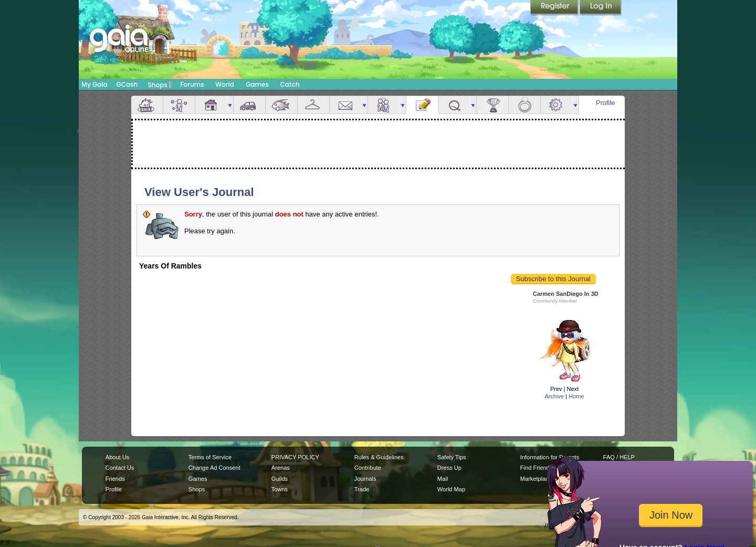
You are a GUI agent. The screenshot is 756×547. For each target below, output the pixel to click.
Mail (345, 105)
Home (576, 396)
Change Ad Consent (214, 468)
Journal (422, 105)
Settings (556, 105)
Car (249, 105)
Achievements (492, 105)
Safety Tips (452, 457)
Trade (362, 489)
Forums (192, 84)
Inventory (313, 105)
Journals (365, 479)
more (230, 105)
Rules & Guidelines (379, 457)
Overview (147, 105)
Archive (554, 396)
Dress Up (449, 468)
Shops (160, 85)
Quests (454, 105)
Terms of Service (210, 457)
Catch (290, 84)
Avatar (179, 105)
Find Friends (536, 468)
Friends (384, 105)
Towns (280, 489)
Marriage (524, 105)
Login (601, 8)
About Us (117, 457)
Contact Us (120, 468)
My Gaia (94, 84)
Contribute (368, 468)
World (225, 84)
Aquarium (281, 105)
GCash (127, 84)
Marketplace (536, 479)
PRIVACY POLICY (295, 457)
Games (257, 84)
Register (555, 8)
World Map (451, 489)
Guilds (280, 479)
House (211, 105)
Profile (606, 103)
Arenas (281, 468)
